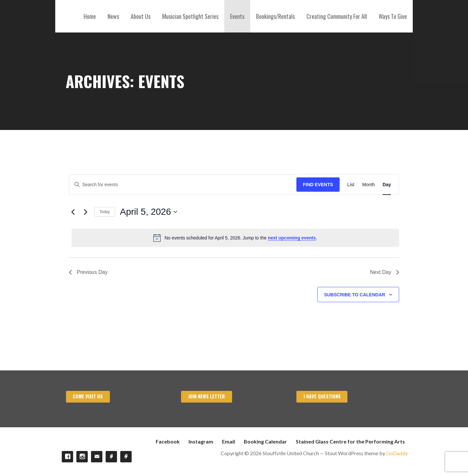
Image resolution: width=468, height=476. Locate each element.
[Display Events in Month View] (368, 185)
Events (237, 16)
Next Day (384, 272)
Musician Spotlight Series (190, 16)
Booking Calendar (265, 441)
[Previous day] (73, 212)
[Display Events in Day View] (387, 185)
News (113, 16)
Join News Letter (207, 396)
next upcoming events (292, 238)
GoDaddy (397, 453)
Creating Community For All (337, 16)
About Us (141, 16)
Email (228, 441)
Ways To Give (393, 16)
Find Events (318, 185)
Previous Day (88, 272)
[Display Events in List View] (351, 185)
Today (105, 212)
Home (90, 16)
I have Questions (322, 396)
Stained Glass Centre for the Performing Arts (350, 441)
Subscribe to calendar (355, 295)
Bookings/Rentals (275, 16)
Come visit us (88, 396)
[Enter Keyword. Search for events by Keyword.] (183, 185)
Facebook (168, 441)
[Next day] (85, 212)
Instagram (201, 441)
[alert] (235, 238)
